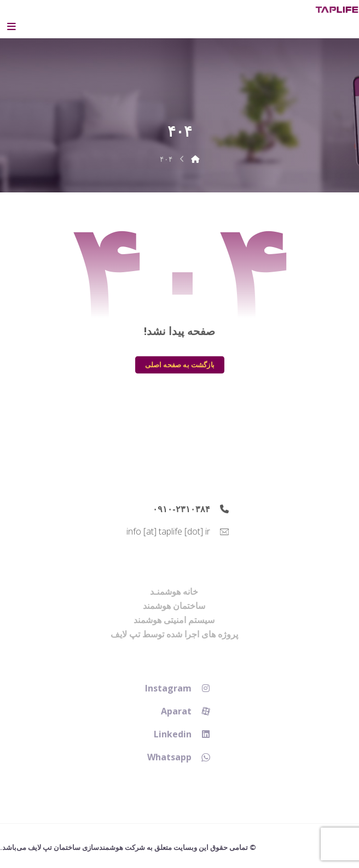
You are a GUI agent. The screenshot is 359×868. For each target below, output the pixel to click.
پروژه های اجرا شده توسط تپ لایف (174, 634)
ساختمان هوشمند (174, 606)
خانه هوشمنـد (174, 591)
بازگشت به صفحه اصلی (180, 364)
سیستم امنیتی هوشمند (174, 620)
